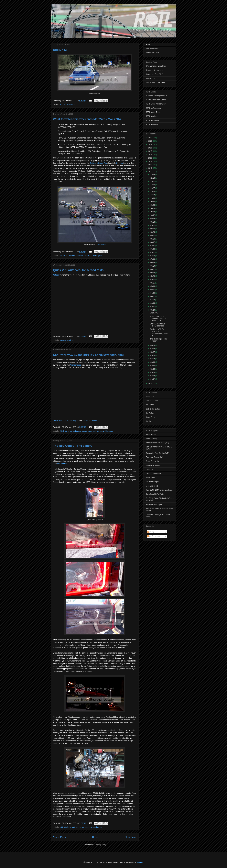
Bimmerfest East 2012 (154, 74)
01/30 (153, 366)
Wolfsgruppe (76, 365)
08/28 (153, 232)
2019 (151, 145)
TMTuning (150, 469)
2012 (151, 168)
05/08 (153, 286)
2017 (151, 151)
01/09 (153, 376)
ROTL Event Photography (156, 104)
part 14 (75, 827)
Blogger (140, 862)
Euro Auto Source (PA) (154, 457)
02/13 (153, 359)
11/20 (153, 191)
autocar (63, 340)
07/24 (153, 249)
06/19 (153, 266)
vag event (92, 431)
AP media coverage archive (156, 96)
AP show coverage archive (156, 100)
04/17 (153, 296)
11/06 (153, 198)
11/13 (153, 195)
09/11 (153, 225)
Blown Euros (150, 417)
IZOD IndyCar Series (75, 255)
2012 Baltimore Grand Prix (156, 66)
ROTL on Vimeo (152, 116)
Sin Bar (148, 421)
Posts (150, 532)
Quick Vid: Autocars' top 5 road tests (78, 270)
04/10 (153, 300)
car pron (68, 431)
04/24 (153, 293)
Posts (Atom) (100, 845)
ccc (61, 255)
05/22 (153, 279)
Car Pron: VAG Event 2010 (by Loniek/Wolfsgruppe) (88, 355)
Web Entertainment (153, 49)
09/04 (153, 229)
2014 (151, 162)
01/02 (153, 379)
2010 (62, 431)
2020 (151, 141)
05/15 (153, 283)
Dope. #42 (60, 50)
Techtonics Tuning (153, 465)
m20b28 (67, 827)
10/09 (153, 212)
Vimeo (94, 421)
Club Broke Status (153, 409)
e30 (61, 827)
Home (95, 837)
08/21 (153, 235)
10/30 (153, 202)
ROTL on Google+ (153, 120)
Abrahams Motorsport (154, 504)
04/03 (153, 303)
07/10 (153, 256)
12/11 (153, 181)
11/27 (153, 188)
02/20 (153, 355)
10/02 (153, 215)
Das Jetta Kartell (152, 401)
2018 (151, 148)
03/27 (153, 307)
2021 (151, 138)
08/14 (153, 239)
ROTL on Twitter (152, 124)
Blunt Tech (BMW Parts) (155, 494)
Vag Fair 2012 (151, 78)
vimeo (100, 431)
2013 (151, 165)
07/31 (153, 246)
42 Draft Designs (152, 482)
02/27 (153, 352)
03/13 (153, 345)
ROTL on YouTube (153, 112)
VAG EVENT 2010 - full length (66, 421)
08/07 (153, 242)
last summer (62, 464)
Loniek (86, 421)
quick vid (70, 340)
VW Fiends (150, 405)
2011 (151, 172)
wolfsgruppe (108, 431)
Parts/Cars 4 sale (152, 53)
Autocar (56, 275)
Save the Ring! (151, 439)
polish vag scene (80, 431)
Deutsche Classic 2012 (155, 70)
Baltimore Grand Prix (99, 163)
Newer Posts (59, 837)
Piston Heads (151, 435)
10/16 (153, 208)
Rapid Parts (150, 478)
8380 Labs (150, 397)
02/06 (153, 362)
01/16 (153, 372)
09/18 (153, 222)
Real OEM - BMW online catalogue (159, 490)
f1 (64, 255)
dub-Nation (150, 413)
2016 (151, 155)
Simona (119, 163)
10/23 (153, 205)
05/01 (153, 290)
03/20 (153, 310)
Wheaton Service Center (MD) (157, 443)
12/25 (153, 175)
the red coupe (84, 827)
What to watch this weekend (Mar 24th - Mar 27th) (87, 119)
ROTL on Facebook (153, 108)
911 (61, 104)
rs (75, 104)
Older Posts (131, 837)
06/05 (153, 273)
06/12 (153, 269)
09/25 (153, 219)
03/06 (153, 349)
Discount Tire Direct (153, 474)
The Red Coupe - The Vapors (73, 446)
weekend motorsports (94, 255)
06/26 (153, 263)
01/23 (153, 369)
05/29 (153, 276)
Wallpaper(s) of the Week (155, 82)
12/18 (153, 178)
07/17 (153, 252)
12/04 (153, 185)
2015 (151, 158)
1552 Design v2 (152, 486)
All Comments (154, 536)
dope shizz (68, 104)
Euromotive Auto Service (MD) (157, 453)
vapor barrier (96, 827)
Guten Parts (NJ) (152, 461)
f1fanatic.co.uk (101, 245)
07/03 (153, 259)
